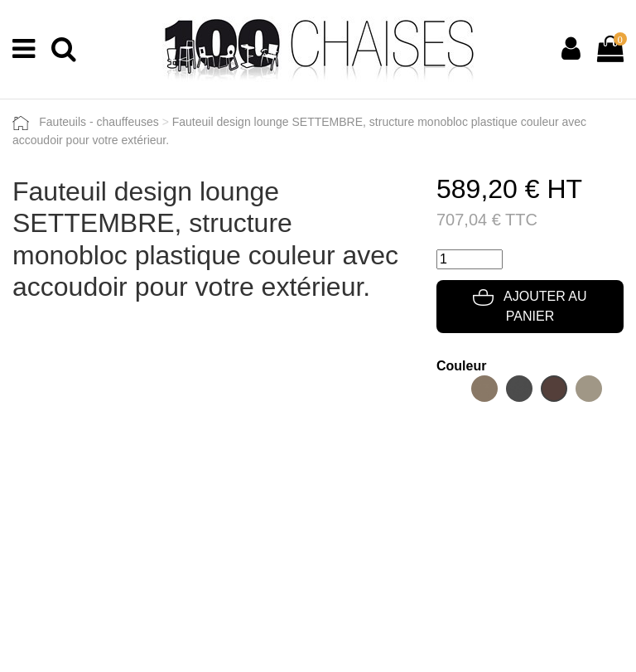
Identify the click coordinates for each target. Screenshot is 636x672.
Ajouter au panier (530, 306)
